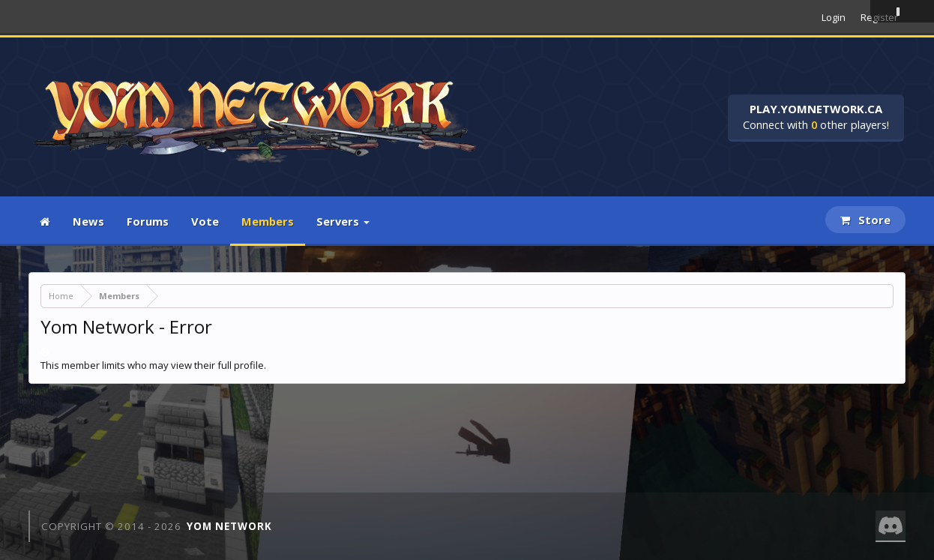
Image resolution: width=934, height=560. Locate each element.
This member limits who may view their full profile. (153, 365)
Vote (205, 221)
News (88, 221)
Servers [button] (343, 221)
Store (865, 220)
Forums (148, 221)
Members (268, 221)
